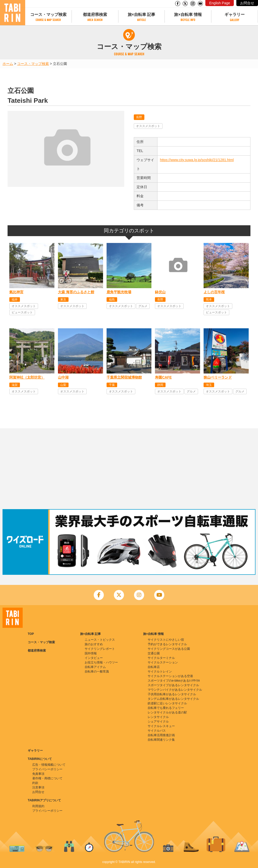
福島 (112, 300)
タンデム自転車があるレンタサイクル (173, 699)
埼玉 (209, 385)
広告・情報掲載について (49, 765)
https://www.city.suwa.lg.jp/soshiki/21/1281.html (197, 160)
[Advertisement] (129, 469)
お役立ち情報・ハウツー (101, 662)
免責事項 (38, 774)
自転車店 (154, 667)
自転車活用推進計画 (161, 735)
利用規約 (38, 806)
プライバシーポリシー (47, 769)
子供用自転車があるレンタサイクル (172, 694)
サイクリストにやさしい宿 (166, 640)
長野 (139, 117)
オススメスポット (148, 126)
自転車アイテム (95, 667)
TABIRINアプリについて (44, 800)
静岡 (160, 385)
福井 (15, 300)
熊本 (209, 300)
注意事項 (38, 787)
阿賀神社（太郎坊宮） (27, 377)
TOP (31, 634)
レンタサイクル (158, 717)
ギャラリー (235, 15)
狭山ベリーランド (218, 377)
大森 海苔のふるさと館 (76, 292)
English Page (220, 3)
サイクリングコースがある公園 (169, 649)
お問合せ (247, 3)
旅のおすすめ (94, 644)
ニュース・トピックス (100, 640)
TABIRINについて (40, 759)
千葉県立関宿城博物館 (124, 377)
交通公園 (154, 653)
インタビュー (94, 658)
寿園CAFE (163, 377)
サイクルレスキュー (161, 726)
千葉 (112, 385)
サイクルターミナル (161, 658)
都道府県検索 (95, 15)
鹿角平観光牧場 (119, 292)
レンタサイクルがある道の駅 (167, 712)
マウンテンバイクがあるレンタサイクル (175, 690)
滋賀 (15, 385)
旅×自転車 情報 (188, 15)
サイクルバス (157, 731)
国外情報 (91, 653)
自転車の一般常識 (97, 672)
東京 (63, 300)
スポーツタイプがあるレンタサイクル (173, 685)
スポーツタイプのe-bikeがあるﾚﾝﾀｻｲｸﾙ (174, 681)
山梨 (63, 385)
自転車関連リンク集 (161, 740)
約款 (35, 783)
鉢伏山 (160, 292)
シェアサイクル (158, 722)
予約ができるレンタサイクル (167, 644)
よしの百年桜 (214, 292)
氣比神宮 (16, 292)
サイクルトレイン (160, 672)
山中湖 (63, 377)
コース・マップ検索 (48, 15)
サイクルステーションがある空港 (170, 676)
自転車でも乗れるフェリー (166, 708)
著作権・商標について (47, 778)
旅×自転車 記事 (142, 15)
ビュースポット (22, 312)
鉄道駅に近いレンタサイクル (167, 703)
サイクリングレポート (100, 649)
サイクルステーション (163, 662)
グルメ (143, 306)
